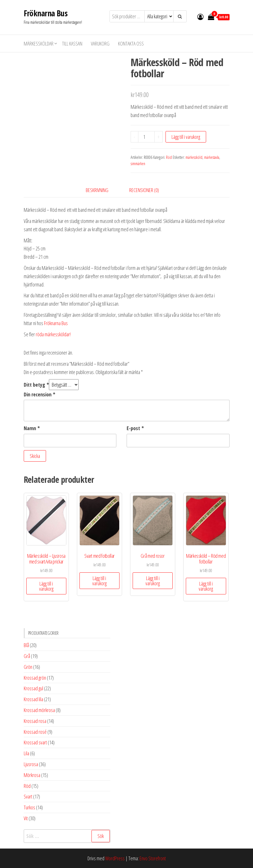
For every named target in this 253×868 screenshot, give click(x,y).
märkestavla (212, 157)
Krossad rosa (35, 721)
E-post (135, 428)
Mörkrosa (32, 775)
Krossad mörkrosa (39, 710)
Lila (26, 753)
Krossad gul (33, 688)
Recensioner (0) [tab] (144, 190)
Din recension (39, 394)
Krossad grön (35, 678)
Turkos (29, 807)
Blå (26, 645)
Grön (28, 667)
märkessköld (194, 157)
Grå (27, 656)
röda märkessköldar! (53, 334)
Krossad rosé (35, 732)
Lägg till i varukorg (186, 137)
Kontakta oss (131, 44)
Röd (169, 157)
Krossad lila (33, 699)
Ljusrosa (31, 764)
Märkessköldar (39, 44)
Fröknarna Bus (46, 13)
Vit (26, 818)
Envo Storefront (153, 858)
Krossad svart (35, 742)
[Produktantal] (146, 137)
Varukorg (100, 44)
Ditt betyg (36, 385)
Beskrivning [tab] (97, 190)
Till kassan (72, 44)
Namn (32, 428)
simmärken (138, 164)
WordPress (115, 858)
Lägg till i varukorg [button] (46, 586)
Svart (28, 796)
